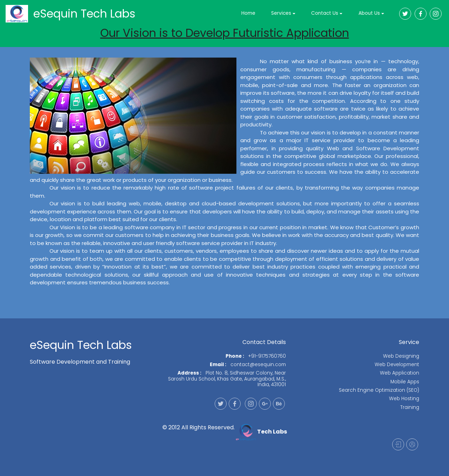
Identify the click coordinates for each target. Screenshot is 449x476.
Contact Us (325, 13)
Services (281, 13)
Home (248, 13)
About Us (369, 13)
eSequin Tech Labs (84, 14)
